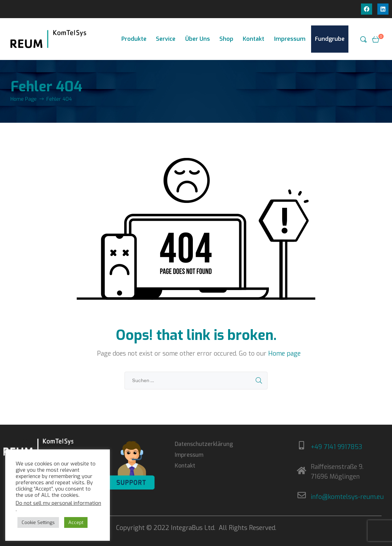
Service (166, 39)
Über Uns (198, 39)
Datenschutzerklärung (204, 444)
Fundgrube (330, 39)
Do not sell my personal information (58, 503)
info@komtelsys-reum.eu (347, 497)
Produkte (134, 39)
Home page (284, 354)
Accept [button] (76, 522)
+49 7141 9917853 (337, 447)
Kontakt (254, 39)
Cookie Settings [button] (38, 522)
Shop (226, 39)
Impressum (290, 39)
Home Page (24, 99)
